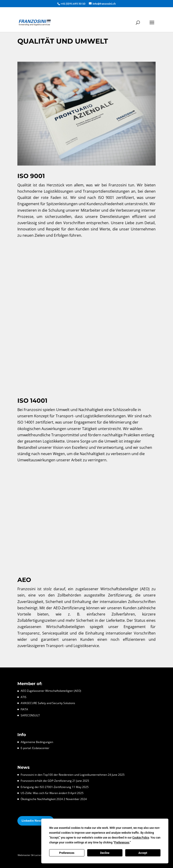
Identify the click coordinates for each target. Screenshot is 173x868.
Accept (143, 853)
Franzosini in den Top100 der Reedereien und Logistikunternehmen (64, 775)
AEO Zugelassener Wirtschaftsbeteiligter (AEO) (51, 691)
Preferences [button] (122, 842)
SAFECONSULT (30, 715)
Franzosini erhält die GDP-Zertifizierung (46, 781)
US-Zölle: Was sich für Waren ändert (44, 793)
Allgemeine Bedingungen (37, 742)
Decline (105, 853)
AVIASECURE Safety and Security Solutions (48, 703)
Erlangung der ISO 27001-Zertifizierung (46, 787)
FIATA (24, 709)
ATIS (24, 697)
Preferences (67, 853)
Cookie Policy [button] (141, 838)
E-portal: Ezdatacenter (35, 748)
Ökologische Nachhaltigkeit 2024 (42, 799)
